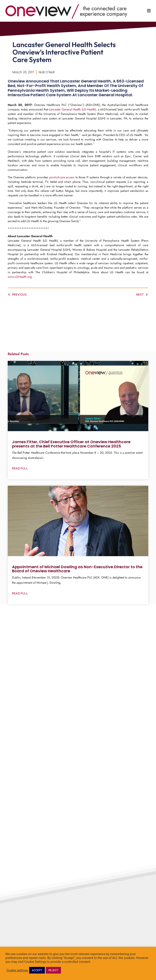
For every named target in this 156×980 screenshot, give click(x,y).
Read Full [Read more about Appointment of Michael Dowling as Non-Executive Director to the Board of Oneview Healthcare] (20, 600)
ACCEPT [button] (37, 970)
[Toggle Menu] (149, 11)
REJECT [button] (53, 970)
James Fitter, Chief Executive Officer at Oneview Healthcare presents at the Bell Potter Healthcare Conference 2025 (71, 451)
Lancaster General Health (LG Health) (72, 116)
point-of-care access (62, 184)
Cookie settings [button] (17, 970)
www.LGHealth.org (20, 283)
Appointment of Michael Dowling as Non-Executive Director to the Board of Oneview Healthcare (77, 575)
